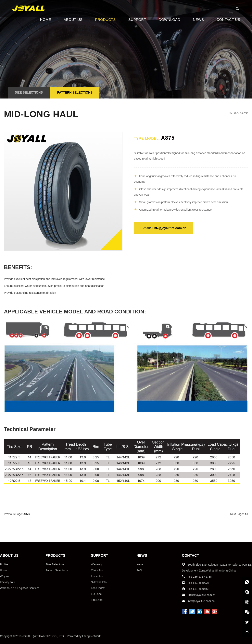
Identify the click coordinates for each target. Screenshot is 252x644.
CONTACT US (228, 20)
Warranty (96, 564)
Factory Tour (8, 582)
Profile (4, 564)
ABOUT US (73, 20)
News (140, 564)
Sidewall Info (99, 582)
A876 (27, 514)
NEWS (198, 20)
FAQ (139, 570)
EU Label (97, 594)
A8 (246, 514)
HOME (45, 20)
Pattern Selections (75, 92)
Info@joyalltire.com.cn (201, 601)
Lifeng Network (91, 636)
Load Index (98, 588)
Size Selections (29, 92)
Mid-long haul (41, 114)
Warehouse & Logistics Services (20, 588)
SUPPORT (137, 20)
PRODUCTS (105, 20)
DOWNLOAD (170, 20)
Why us (5, 576)
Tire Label (97, 600)
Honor (4, 570)
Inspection (97, 576)
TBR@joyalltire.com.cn (169, 228)
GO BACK (239, 113)
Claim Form (98, 570)
